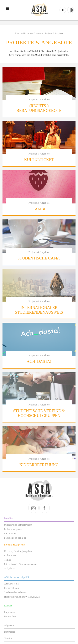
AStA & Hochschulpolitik (17, 577)
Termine (8, 639)
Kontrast (71, 10)
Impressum (10, 612)
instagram (33, 508)
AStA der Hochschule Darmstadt (39, 10)
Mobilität (9, 518)
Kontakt (8, 606)
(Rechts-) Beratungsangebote (18, 551)
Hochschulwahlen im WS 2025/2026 (22, 597)
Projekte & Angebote (54, 33)
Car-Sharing (10, 534)
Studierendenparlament (15, 592)
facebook (45, 508)
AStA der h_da (11, 584)
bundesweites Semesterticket (18, 525)
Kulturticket (10, 556)
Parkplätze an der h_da (15, 538)
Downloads (10, 632)
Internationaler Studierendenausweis (22, 564)
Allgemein (9, 625)
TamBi (7, 560)
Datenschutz (10, 617)
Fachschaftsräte (12, 588)
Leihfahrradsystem (13, 529)
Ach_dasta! (10, 569)
